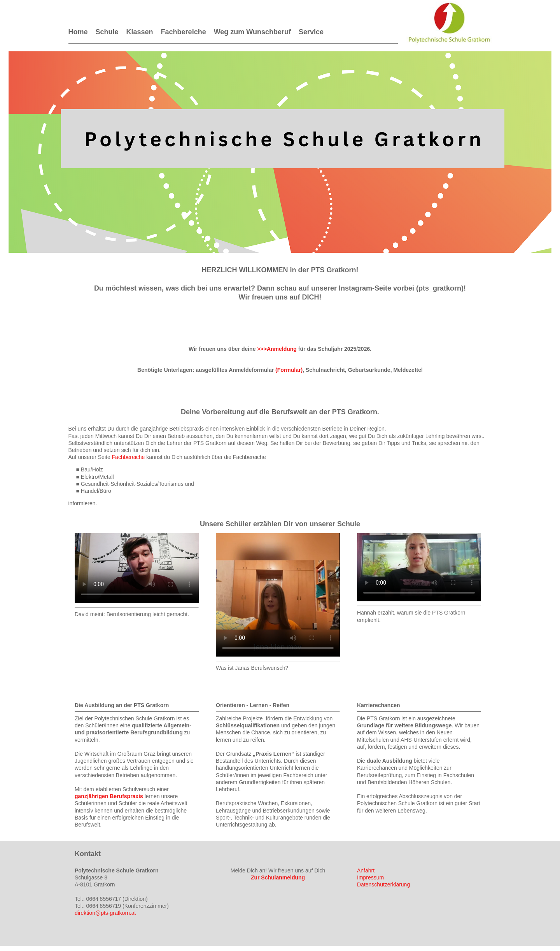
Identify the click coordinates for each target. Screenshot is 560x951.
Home (78, 32)
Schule (107, 32)
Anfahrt (366, 870)
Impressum (370, 877)
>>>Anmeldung (277, 349)
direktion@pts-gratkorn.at (105, 913)
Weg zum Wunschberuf (252, 32)
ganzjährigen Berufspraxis (109, 796)
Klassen (140, 32)
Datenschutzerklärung (383, 884)
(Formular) (289, 370)
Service (311, 32)
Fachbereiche (184, 32)
